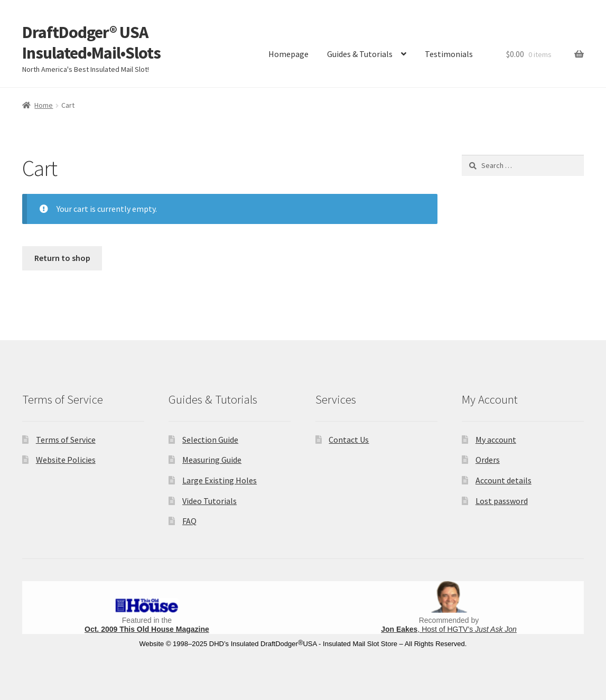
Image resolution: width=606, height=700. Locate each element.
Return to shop (62, 258)
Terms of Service (66, 440)
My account (496, 440)
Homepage (288, 54)
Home (44, 105)
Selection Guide (210, 440)
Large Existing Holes (220, 480)
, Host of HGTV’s (449, 629)
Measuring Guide (212, 460)
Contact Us (349, 440)
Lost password (502, 501)
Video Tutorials (209, 501)
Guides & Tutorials (360, 54)
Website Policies (66, 460)
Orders (488, 460)
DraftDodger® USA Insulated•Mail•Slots (91, 43)
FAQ (189, 521)
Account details (504, 480)
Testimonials (449, 54)
